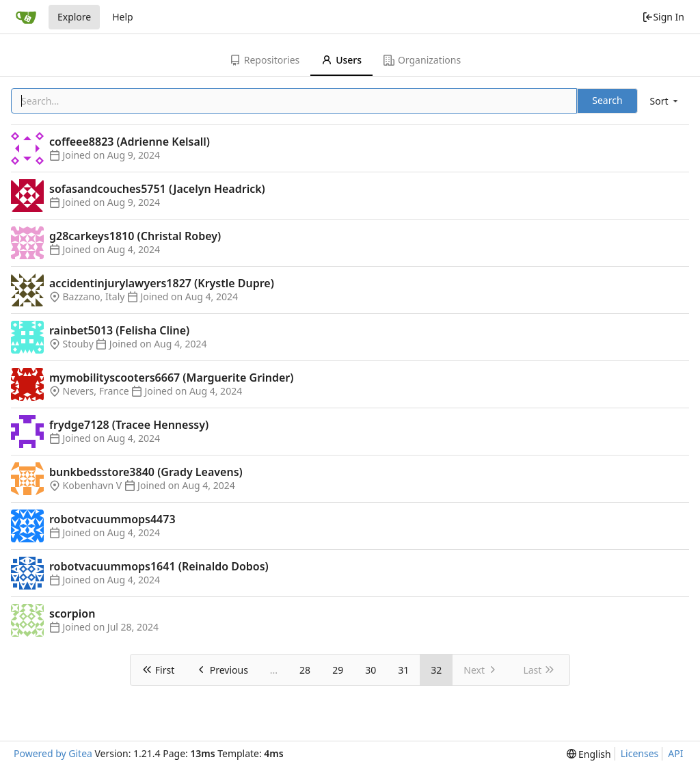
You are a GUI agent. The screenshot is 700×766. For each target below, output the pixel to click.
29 (338, 670)
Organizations (422, 60)
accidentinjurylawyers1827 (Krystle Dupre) (162, 283)
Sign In (663, 17)
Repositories (265, 60)
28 (305, 670)
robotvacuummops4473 (112, 519)
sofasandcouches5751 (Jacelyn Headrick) (157, 189)
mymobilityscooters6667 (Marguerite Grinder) (171, 378)
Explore (74, 17)
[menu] (665, 101)
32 (436, 670)
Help (123, 17)
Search (607, 100)
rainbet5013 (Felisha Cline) (119, 330)
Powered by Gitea (53, 753)
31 (403, 670)
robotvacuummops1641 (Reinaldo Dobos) (159, 566)
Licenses (640, 753)
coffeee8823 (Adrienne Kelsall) (130, 142)
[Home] (26, 17)
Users (341, 60)
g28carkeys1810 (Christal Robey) (135, 236)
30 (371, 670)
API (675, 753)
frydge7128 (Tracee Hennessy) (129, 425)
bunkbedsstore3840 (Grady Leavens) (146, 472)
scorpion (72, 613)
